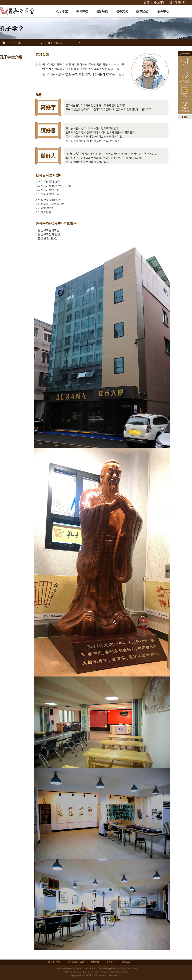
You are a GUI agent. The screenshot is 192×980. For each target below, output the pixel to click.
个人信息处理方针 (76, 962)
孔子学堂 (62, 11)
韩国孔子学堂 (54, 962)
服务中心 (163, 11)
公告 (185, 67)
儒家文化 (185, 111)
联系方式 (126, 962)
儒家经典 (102, 11)
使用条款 (95, 962)
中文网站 (159, 2)
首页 (147, 2)
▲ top (185, 117)
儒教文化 (122, 11)
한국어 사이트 (177, 2)
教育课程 (82, 11)
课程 (185, 96)
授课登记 (142, 11)
